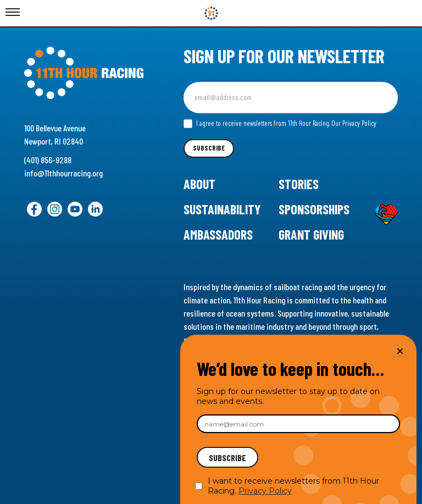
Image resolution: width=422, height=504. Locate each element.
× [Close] (400, 351)
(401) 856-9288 (48, 160)
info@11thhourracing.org (63, 173)
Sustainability (222, 209)
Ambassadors (218, 234)
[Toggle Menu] (13, 13)
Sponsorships (314, 209)
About (199, 184)
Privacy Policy (265, 491)
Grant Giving (311, 234)
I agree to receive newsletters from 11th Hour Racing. (280, 124)
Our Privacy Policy (354, 123)
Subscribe (209, 148)
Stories (299, 184)
